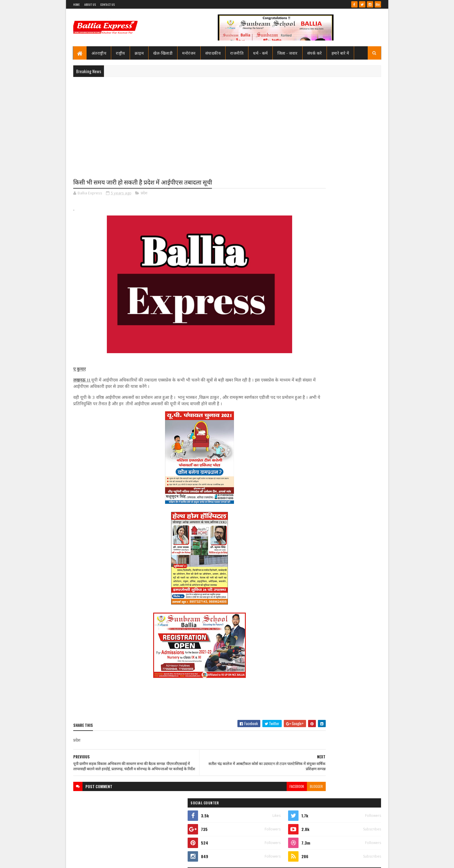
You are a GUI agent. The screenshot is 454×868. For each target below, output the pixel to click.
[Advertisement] (227, 123)
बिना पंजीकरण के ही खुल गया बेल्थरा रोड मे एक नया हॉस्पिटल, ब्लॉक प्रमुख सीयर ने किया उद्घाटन (347, 662)
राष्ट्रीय (120, 53)
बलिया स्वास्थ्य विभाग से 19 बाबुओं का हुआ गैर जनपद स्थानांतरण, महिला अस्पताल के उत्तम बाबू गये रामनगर (347, 298)
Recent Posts (312, 390)
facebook (249, 792)
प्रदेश (144, 194)
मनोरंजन (189, 53)
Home (77, 4)
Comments (358, 390)
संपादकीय (213, 53)
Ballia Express (307, 261)
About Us (90, 4)
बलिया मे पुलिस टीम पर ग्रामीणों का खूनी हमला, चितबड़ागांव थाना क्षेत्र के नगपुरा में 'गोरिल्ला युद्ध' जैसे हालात (346, 370)
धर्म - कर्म (260, 53)
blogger (269, 792)
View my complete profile (308, 269)
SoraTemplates (94, 860)
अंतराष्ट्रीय (99, 53)
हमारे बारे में (340, 53)
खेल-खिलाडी (163, 53)
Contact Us (107, 4)
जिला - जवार (288, 53)
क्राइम (139, 53)
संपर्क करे (315, 53)
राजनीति (237, 53)
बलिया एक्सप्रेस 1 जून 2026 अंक (337, 636)
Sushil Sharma (134, 860)
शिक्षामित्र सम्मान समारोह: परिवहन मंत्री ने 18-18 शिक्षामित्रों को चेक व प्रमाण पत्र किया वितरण (346, 343)
